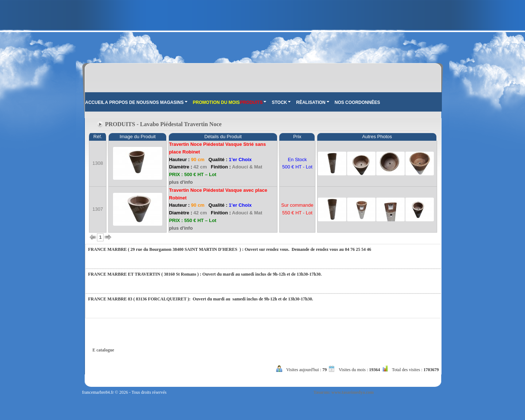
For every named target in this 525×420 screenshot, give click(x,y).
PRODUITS (253, 102)
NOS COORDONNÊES (357, 102)
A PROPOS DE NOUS (127, 102)
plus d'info (181, 182)
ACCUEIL (95, 102)
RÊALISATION (312, 102)
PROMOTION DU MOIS (216, 102)
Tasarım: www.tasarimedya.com (344, 392)
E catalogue (104, 350)
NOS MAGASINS (168, 102)
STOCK (281, 102)
